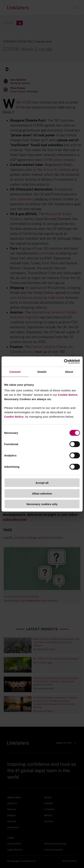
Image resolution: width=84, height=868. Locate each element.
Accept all (42, 483)
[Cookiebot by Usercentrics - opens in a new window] (64, 362)
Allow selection (42, 493)
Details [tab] (42, 372)
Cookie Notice (68, 395)
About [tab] (69, 372)
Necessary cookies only (42, 504)
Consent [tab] (15, 372)
